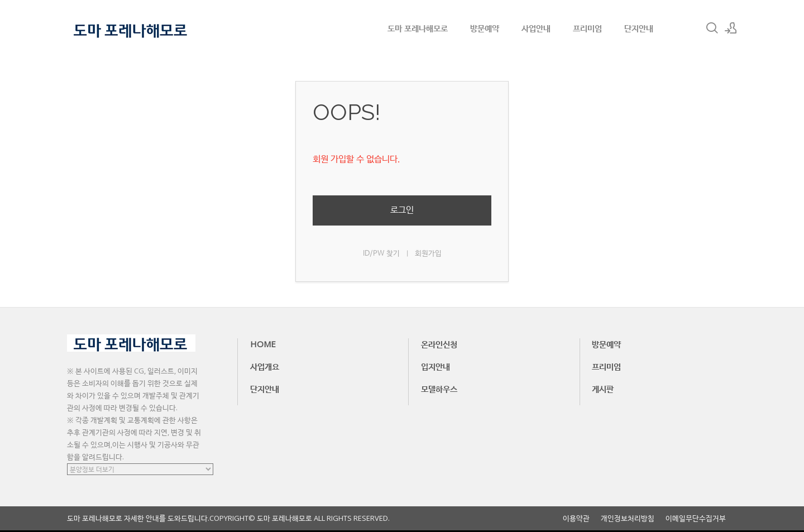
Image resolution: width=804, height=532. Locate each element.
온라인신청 (439, 344)
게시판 (603, 389)
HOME (263, 344)
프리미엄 (587, 28)
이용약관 (576, 518)
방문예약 (485, 28)
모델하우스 (439, 389)
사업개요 (265, 366)
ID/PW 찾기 (381, 254)
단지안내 (639, 28)
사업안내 (536, 28)
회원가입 (428, 254)
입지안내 (435, 366)
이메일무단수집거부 (696, 518)
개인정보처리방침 (628, 518)
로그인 (402, 210)
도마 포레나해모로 (418, 28)
